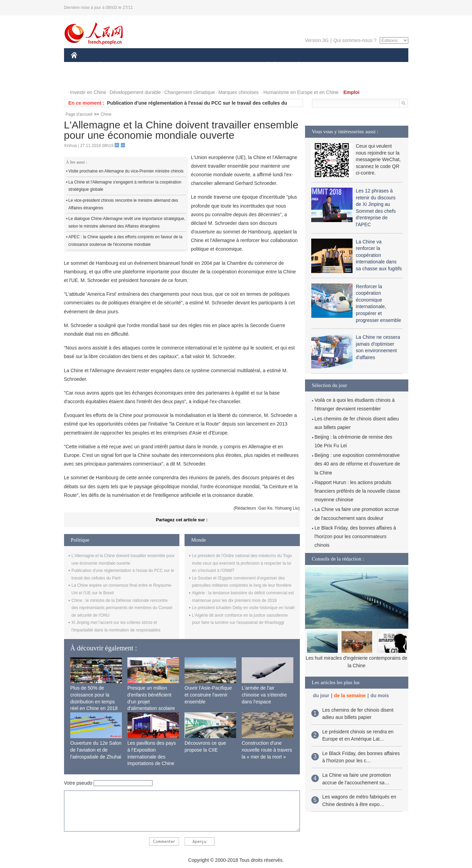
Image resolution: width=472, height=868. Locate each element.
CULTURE (234, 65)
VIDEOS (85, 79)
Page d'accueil (79, 114)
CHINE (83, 65)
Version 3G (317, 40)
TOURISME (352, 65)
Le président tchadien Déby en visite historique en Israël (243, 608)
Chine (106, 114)
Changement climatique (190, 92)
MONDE (144, 65)
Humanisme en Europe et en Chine (301, 92)
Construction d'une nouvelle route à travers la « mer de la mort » (267, 750)
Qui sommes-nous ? (355, 40)
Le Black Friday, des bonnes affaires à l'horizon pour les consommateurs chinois (355, 536)
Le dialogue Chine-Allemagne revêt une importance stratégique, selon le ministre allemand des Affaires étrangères (127, 222)
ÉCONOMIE (112, 65)
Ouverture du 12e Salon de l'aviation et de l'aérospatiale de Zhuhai (96, 750)
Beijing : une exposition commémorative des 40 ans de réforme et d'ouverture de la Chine (358, 464)
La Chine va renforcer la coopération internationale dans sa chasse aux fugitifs (379, 255)
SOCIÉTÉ (265, 65)
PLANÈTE (295, 65)
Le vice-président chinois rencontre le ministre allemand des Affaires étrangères (123, 204)
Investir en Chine (88, 92)
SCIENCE (203, 65)
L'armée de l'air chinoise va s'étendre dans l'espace (264, 695)
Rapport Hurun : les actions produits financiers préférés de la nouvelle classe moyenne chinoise (358, 491)
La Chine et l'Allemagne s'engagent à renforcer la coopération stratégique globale (125, 186)
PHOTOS (384, 65)
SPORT (323, 65)
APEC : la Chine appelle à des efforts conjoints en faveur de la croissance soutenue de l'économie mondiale (125, 241)
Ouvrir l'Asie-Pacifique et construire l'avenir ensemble (208, 695)
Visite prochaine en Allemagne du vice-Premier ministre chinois (126, 171)
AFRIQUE (173, 65)
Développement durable (135, 92)
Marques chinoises (238, 92)
